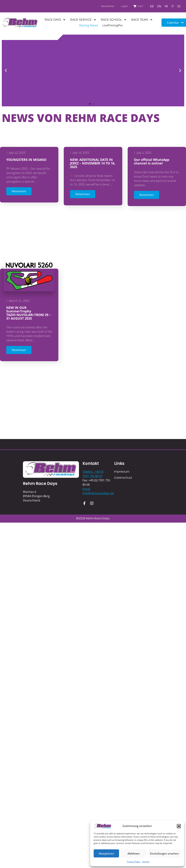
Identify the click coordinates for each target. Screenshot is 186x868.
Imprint (146, 862)
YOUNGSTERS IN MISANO (26, 160)
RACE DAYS (55, 20)
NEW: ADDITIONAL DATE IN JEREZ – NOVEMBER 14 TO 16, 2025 (93, 163)
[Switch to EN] (159, 6)
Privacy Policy (134, 862)
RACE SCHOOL (114, 20)
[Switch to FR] (166, 6)
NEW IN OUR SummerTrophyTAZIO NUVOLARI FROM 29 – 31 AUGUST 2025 (29, 259)
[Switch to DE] (152, 6)
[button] (179, 826)
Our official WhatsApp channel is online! (152, 161)
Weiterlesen (19, 191)
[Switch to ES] (179, 6)
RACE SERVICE (83, 20)
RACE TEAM (142, 20)
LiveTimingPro (113, 25)
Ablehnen (134, 853)
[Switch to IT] (173, 6)
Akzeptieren (106, 853)
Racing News (89, 25)
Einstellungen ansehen (164, 853)
